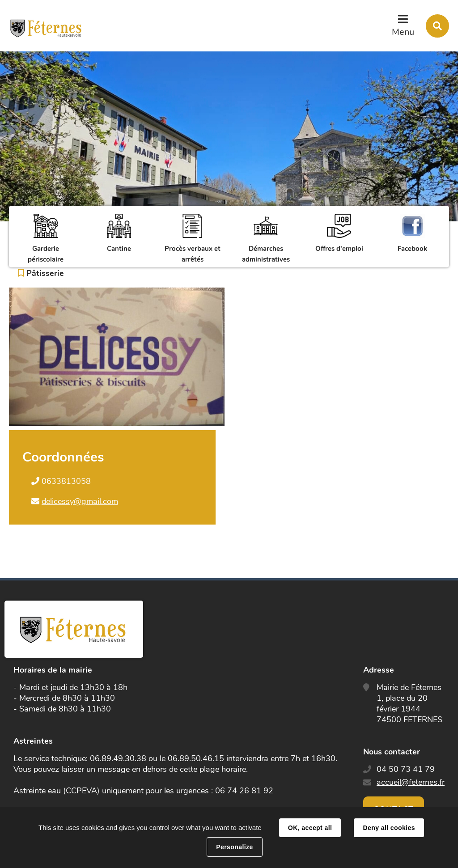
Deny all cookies (389, 828)
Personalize (234, 847)
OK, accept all (310, 828)
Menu (403, 32)
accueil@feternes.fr (411, 782)
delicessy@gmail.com (80, 501)
